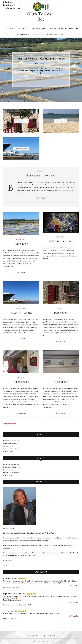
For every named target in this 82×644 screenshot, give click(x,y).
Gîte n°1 (9, 29)
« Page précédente (10, 424)
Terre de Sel (21, 244)
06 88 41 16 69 (9, 5)
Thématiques (61, 382)
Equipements (21, 382)
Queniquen (7, 2)
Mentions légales (49, 636)
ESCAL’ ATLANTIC (21, 313)
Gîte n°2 (23, 29)
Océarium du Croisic (61, 241)
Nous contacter (55, 35)
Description (61, 313)
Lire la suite (41, 80)
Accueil (40, 171)
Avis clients (22, 35)
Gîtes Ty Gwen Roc (41, 16)
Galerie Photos (39, 29)
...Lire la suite (73, 585)
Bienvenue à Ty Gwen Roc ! (41, 175)
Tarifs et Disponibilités (62, 29)
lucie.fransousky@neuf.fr (12, 8)
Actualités (38, 35)
